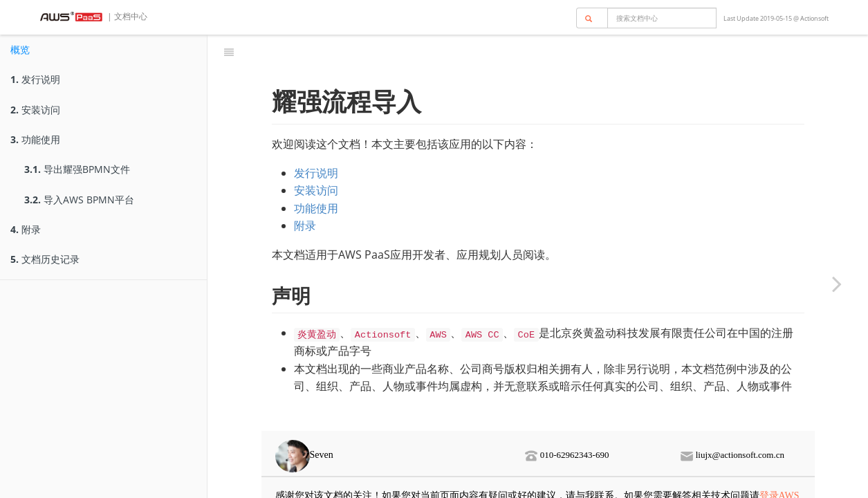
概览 (20, 49)
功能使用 (35, 139)
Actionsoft (814, 18)
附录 (26, 229)
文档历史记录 (45, 259)
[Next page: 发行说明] (837, 284)
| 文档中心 (126, 16)
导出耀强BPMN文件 (77, 169)
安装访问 (35, 110)
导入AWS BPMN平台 (79, 200)
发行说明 (35, 79)
